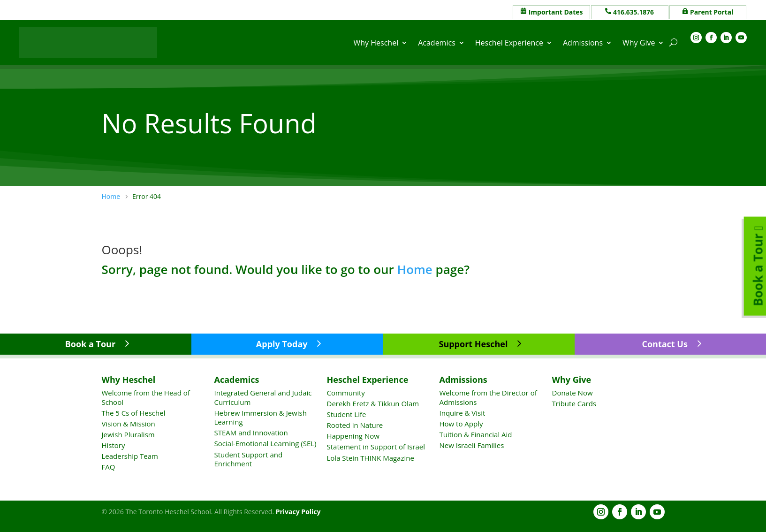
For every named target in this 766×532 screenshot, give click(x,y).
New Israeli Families (472, 445)
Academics (437, 43)
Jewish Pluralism (128, 434)
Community (346, 393)
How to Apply (461, 424)
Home (415, 269)
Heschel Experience (509, 43)
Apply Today (282, 344)
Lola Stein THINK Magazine (371, 457)
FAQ (109, 467)
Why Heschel (376, 43)
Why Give (639, 43)
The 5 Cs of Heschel (134, 412)
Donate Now (573, 393)
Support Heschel (473, 344)
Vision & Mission (129, 424)
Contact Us (664, 344)
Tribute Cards (574, 403)
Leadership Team (130, 456)
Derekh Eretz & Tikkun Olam (373, 403)
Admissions (583, 43)
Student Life (347, 414)
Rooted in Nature (355, 425)
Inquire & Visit (463, 412)
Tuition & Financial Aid (476, 434)
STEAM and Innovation (251, 433)
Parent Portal (712, 12)
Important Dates (556, 12)
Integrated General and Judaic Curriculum (263, 397)
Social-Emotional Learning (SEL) (265, 443)
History (114, 445)
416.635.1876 (634, 12)
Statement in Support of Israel (376, 447)
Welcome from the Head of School (146, 397)
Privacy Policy (298, 512)
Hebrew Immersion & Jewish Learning (261, 417)
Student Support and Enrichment (249, 459)
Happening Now (353, 436)
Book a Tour (90, 344)
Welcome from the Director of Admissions (488, 397)
